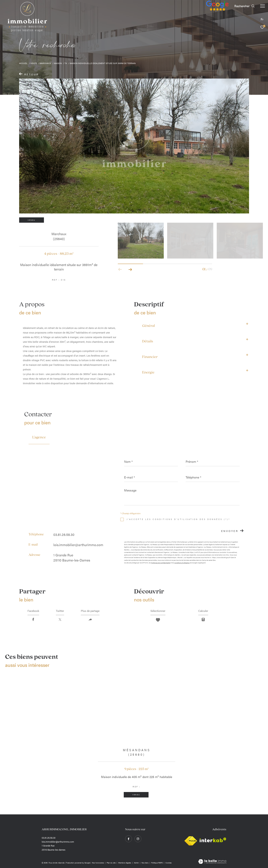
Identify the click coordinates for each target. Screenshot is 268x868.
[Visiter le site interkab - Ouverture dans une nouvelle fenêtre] (213, 840)
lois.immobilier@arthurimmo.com (78, 545)
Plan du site (111, 863)
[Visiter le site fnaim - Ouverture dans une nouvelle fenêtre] (191, 840)
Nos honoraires (98, 863)
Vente (34, 63)
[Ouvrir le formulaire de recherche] (245, 6)
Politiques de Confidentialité (161, 563)
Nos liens (145, 863)
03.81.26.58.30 (64, 534)
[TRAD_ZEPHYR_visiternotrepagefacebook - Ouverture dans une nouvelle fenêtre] (129, 839)
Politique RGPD (157, 863)
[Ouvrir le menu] (263, 6)
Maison (58, 63)
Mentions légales (125, 863)
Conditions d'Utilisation (182, 563)
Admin (137, 863)
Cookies (169, 863)
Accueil (23, 63)
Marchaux (45, 63)
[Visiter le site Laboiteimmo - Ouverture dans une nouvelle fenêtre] (212, 862)
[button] (130, 269)
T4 (66, 63)
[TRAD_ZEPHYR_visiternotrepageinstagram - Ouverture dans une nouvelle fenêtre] (138, 839)
